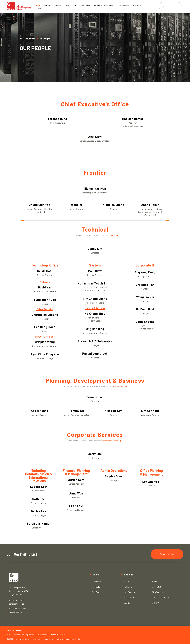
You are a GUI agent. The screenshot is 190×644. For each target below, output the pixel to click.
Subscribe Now (167, 554)
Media (75, 5)
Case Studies (85, 5)
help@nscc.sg (112, 235)
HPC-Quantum (138, 5)
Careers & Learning (123, 5)
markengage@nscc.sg (111, 441)
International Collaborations (103, 5)
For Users (58, 5)
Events (67, 5)
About (38, 5)
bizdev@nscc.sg (120, 386)
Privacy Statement (14, 630)
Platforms (47, 5)
